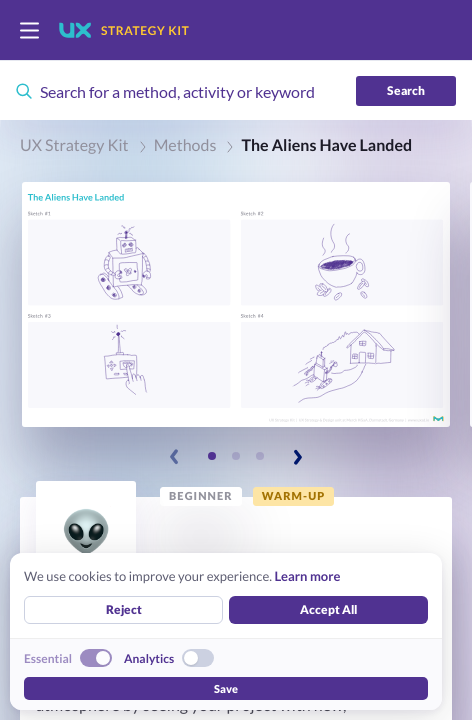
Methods (185, 145)
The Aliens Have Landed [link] (326, 145)
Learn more (307, 576)
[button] (236, 304)
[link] (201, 496)
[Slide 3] (260, 456)
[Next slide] (297, 457)
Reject (124, 609)
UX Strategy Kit (74, 145)
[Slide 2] (236, 456)
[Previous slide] (175, 457)
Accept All (328, 609)
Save (226, 688)
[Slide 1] (212, 456)
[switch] (29, 30)
